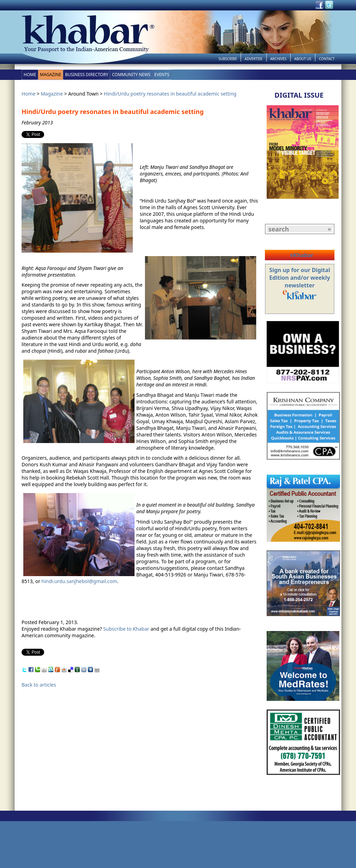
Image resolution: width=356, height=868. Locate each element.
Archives (278, 59)
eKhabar (302, 255)
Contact (327, 59)
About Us (303, 59)
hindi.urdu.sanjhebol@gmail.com (79, 581)
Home (30, 75)
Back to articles (39, 685)
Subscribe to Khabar (126, 629)
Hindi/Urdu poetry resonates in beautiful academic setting (170, 94)
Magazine (51, 75)
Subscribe (228, 59)
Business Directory (87, 75)
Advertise (254, 59)
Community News (131, 75)
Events (162, 75)
